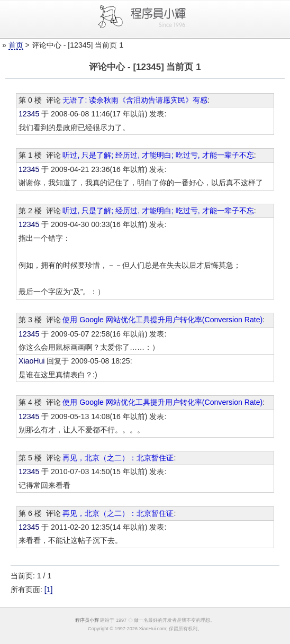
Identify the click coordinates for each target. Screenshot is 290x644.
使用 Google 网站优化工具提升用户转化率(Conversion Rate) (162, 320)
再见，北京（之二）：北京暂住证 (118, 458)
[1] (49, 589)
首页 (16, 45)
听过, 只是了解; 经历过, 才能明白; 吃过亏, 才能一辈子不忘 (158, 155)
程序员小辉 (87, 620)
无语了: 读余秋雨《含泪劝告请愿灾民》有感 (135, 100)
